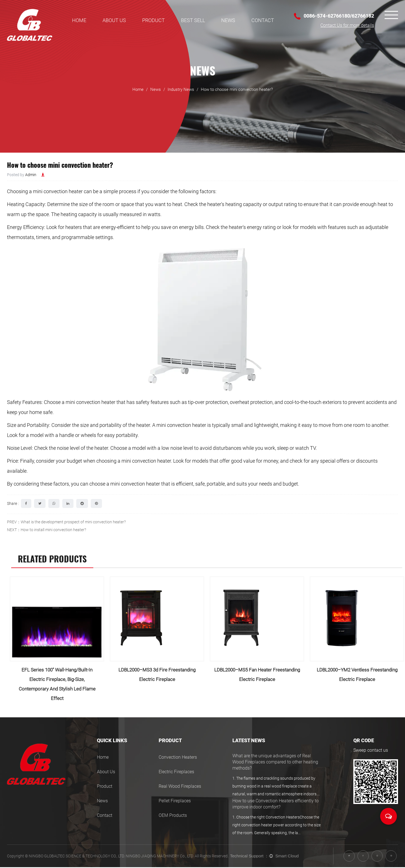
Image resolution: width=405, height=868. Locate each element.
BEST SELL (193, 20)
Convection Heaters (178, 759)
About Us (114, 20)
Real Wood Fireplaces (180, 788)
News (228, 20)
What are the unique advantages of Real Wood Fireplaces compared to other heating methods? (275, 764)
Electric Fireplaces (176, 774)
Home (79, 20)
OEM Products (173, 817)
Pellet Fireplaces (175, 803)
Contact (263, 20)
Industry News (181, 94)
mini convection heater (58, 191)
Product (153, 20)
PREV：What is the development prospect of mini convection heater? (66, 522)
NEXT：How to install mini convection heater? (47, 530)
